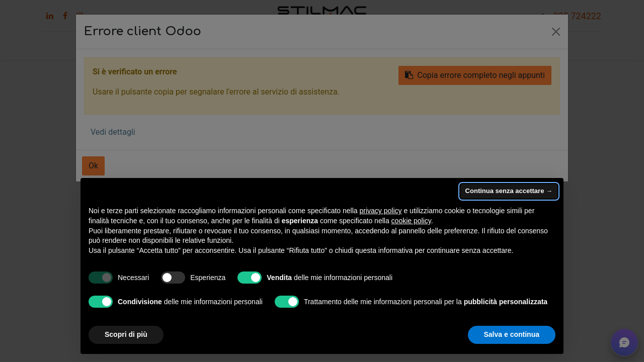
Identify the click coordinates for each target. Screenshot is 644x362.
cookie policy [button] (411, 221)
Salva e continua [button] (512, 334)
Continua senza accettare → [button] (509, 191)
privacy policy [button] (381, 211)
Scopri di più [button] (126, 334)
